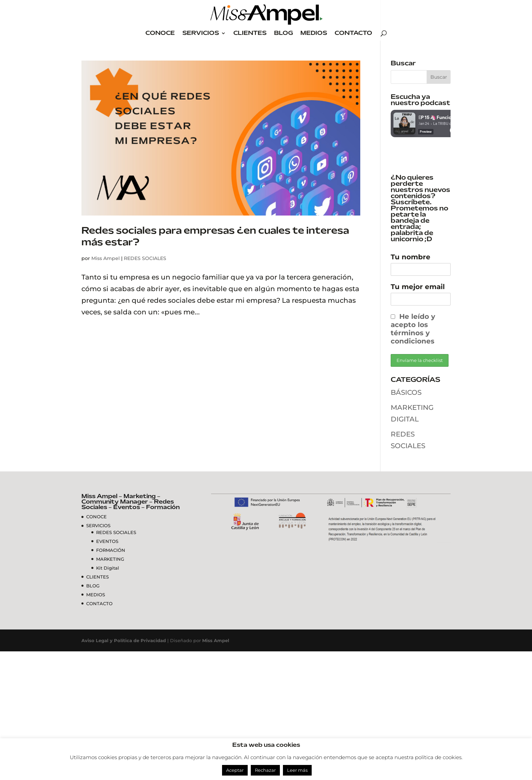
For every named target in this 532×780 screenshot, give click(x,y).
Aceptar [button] (235, 770)
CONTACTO (353, 33)
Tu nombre (411, 257)
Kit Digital (108, 568)
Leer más (297, 770)
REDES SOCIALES (145, 258)
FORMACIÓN (111, 550)
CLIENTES (250, 33)
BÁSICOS (406, 392)
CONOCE (160, 33)
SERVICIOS (201, 33)
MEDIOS (314, 33)
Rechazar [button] (265, 770)
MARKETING (110, 559)
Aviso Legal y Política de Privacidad (124, 640)
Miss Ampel (106, 258)
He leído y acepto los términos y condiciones (413, 329)
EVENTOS (107, 541)
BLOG (283, 33)
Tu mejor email (418, 287)
